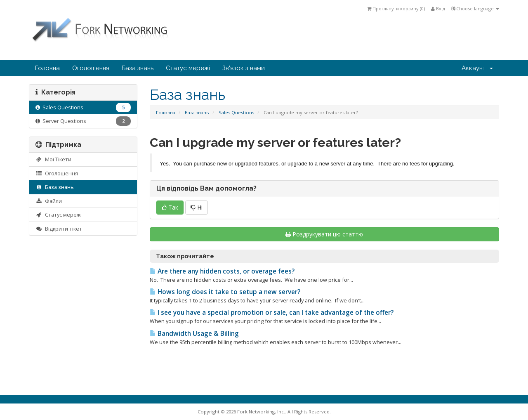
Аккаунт (477, 68)
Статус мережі (188, 68)
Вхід (438, 8)
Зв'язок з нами (244, 68)
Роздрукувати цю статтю (324, 234)
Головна (47, 68)
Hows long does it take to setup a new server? (225, 292)
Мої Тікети (53, 159)
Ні (197, 207)
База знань (138, 68)
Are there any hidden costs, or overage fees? (222, 271)
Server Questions (83, 121)
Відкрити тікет (59, 229)
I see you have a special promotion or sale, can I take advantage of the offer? (272, 313)
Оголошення (91, 68)
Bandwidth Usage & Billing (194, 334)
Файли (49, 201)
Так (170, 207)
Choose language (475, 8)
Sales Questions (236, 112)
